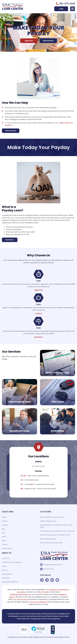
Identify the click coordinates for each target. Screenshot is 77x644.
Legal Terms (6, 578)
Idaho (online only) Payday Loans (51, 543)
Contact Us (6, 558)
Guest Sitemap (7, 548)
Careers (5, 544)
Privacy (4, 566)
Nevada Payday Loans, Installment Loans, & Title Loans (56, 526)
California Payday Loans (48, 521)
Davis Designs (59, 637)
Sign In (4, 537)
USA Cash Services (20, 599)
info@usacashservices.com (53, 565)
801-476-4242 (49, 569)
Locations (5, 525)
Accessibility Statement (10, 582)
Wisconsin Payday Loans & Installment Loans (55, 535)
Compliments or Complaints (12, 562)
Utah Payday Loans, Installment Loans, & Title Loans (57, 531)
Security (5, 570)
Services (5, 521)
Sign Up (4, 541)
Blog (3, 529)
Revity (67, 637)
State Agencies (7, 574)
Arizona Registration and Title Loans (52, 517)
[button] (73, 9)
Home (4, 517)
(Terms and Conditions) (38, 602)
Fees (3, 533)
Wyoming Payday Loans (48, 539)
